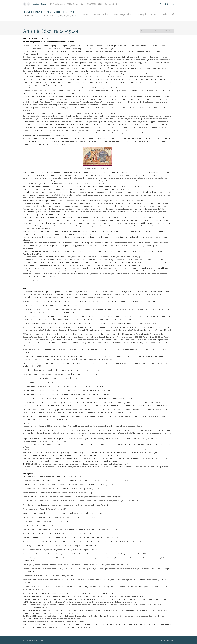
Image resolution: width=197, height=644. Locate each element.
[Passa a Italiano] (44, 4)
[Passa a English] (37, 4)
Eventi (163, 4)
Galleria (170, 4)
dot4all (172, 640)
